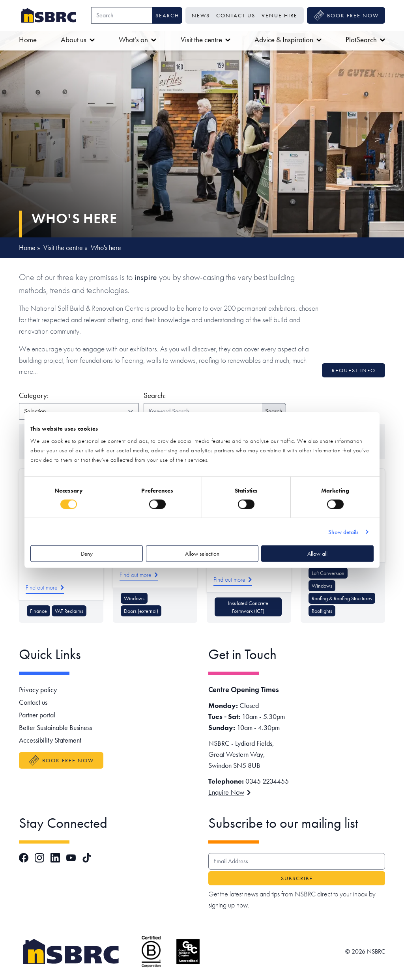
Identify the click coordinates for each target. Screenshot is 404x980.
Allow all (317, 554)
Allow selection (202, 554)
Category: (78, 395)
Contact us (236, 15)
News (201, 15)
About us (78, 40)
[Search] (122, 15)
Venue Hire (280, 15)
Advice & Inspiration (288, 40)
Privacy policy (38, 690)
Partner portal (37, 715)
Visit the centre (206, 40)
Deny (87, 554)
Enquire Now (229, 792)
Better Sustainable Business (55, 727)
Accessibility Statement (50, 740)
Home (28, 40)
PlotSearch (365, 40)
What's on (137, 40)
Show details (343, 532)
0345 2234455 (267, 781)
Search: (155, 395)
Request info (354, 370)
